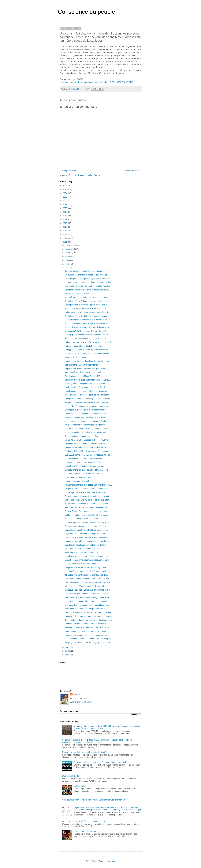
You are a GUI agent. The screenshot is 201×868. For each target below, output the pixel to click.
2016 (65, 223)
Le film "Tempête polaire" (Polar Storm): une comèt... (87, 515)
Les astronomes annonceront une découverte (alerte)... (88, 560)
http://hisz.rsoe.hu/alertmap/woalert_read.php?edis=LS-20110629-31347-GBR (97, 82)
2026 (65, 186)
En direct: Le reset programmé (87, 831)
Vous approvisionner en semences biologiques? (85, 425)
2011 (65, 242)
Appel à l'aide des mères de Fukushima (81, 519)
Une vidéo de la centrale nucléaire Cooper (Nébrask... (87, 421)
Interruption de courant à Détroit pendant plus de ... (86, 609)
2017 (65, 219)
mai (67, 647)
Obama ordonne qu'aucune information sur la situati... (87, 496)
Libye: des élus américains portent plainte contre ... (86, 534)
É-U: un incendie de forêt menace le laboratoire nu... (87, 323)
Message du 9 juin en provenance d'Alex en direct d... (87, 627)
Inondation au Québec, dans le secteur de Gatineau (87, 361)
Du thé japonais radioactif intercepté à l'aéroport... (86, 492)
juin (67, 268)
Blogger (112, 861)
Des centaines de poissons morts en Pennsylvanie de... (88, 582)
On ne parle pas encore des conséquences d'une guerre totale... (101, 762)
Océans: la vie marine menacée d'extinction (83, 459)
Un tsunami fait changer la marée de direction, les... (87, 275)
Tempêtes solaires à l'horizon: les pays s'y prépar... (86, 567)
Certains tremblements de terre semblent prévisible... (87, 290)
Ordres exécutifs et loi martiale (78, 477)
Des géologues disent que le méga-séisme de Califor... (88, 279)
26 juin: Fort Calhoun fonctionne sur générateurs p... (87, 369)
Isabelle (77, 695)
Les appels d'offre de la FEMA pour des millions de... (87, 350)
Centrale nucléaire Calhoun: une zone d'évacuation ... (87, 301)
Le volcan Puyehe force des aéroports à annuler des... (88, 556)
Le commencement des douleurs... (79, 481)
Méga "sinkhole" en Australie (77, 357)
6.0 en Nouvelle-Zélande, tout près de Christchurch (86, 586)
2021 (65, 204)
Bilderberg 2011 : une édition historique (81, 553)
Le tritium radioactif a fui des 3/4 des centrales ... (85, 346)
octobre (69, 253)
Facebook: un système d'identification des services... (87, 635)
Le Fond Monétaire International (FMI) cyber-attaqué (87, 597)
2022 (65, 201)
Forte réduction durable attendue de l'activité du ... (86, 549)
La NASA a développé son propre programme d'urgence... (89, 616)
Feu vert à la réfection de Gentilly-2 (80, 294)
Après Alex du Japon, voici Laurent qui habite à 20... (87, 297)
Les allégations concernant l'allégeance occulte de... (87, 391)
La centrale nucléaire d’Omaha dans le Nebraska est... (88, 541)
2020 (65, 208)
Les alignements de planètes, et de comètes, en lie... (87, 470)
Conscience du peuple (87, 12)
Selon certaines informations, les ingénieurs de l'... (86, 271)
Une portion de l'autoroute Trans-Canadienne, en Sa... (88, 429)
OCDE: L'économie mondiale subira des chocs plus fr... (88, 320)
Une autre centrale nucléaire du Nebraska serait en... (87, 474)
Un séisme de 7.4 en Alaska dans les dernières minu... (88, 395)
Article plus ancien (133, 171)
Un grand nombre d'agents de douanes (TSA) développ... (89, 282)
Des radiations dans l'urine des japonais (82, 365)
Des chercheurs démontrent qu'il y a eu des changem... (88, 620)
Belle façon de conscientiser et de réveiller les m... (86, 417)
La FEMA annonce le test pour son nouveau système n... (89, 612)
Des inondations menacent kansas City (81, 436)
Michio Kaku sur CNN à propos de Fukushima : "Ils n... (88, 440)
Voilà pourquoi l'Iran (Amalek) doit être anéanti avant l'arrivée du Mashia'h (94, 800)
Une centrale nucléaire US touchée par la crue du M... (87, 500)
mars (67, 655)
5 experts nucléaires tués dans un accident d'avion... (87, 402)
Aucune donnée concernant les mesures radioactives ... (88, 406)
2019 (65, 212)
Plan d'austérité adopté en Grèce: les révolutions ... (86, 308)
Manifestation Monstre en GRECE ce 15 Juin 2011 (86, 530)
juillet (68, 264)
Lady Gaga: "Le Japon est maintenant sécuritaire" (86, 414)
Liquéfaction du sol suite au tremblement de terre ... (86, 545)
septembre (70, 257)
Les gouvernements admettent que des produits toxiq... (88, 489)
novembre (70, 249)
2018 (65, 216)
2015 (65, 227)
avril (67, 651)
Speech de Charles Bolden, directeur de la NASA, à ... (88, 327)
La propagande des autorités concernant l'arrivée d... (87, 631)
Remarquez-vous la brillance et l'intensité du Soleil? (84, 752)
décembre (70, 245)
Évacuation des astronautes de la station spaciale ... (87, 339)
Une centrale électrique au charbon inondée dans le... (87, 286)
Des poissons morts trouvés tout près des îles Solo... (87, 594)
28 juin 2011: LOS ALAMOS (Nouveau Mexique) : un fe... (89, 342)
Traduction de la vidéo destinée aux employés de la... (87, 537)
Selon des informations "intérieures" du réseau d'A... (87, 507)
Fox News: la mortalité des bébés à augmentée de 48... (88, 485)
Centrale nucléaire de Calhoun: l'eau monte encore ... (87, 316)
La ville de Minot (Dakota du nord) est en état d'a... (86, 387)
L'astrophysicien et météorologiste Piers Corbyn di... (87, 305)
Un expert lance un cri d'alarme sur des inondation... (87, 601)
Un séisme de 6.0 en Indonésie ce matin (82, 564)
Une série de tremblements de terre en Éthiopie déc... (87, 579)
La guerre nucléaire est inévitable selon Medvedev (84, 821)
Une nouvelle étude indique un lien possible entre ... (87, 605)
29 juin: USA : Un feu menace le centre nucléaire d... (87, 312)
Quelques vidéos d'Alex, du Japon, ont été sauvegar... (87, 451)
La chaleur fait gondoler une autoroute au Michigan (86, 624)
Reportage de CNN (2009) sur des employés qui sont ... (88, 354)
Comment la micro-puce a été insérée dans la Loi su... (88, 380)
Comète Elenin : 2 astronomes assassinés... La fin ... (87, 511)
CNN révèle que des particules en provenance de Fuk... (88, 590)
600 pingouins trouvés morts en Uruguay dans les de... (88, 643)
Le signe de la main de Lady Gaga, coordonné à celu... (88, 399)
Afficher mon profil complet (82, 702)
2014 (65, 231)
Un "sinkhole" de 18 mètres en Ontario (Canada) (85, 331)
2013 (65, 234)
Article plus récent (68, 171)
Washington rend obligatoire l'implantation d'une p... (87, 384)
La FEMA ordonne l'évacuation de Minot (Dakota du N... (88, 455)
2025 (65, 189)
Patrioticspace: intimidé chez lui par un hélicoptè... (86, 526)
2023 (65, 197)
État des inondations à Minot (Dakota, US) (82, 376)
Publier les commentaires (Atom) (86, 175)
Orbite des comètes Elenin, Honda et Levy (83, 462)
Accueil (100, 171)
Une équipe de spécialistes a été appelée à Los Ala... (87, 335)
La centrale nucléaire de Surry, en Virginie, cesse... (86, 447)
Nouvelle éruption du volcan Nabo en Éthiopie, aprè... (87, 522)
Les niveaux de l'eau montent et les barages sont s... (87, 444)
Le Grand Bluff (80, 786)
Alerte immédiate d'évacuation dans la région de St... (87, 372)
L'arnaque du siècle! (71, 776)
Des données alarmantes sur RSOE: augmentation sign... (89, 571)
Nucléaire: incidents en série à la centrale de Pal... (86, 432)
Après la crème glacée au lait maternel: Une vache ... (87, 504)
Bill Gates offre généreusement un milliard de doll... (86, 575)
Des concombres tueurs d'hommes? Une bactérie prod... (89, 639)
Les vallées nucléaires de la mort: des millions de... (86, 410)
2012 (65, 238)
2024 (65, 193)
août (67, 260)
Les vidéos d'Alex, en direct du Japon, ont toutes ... (86, 466)
